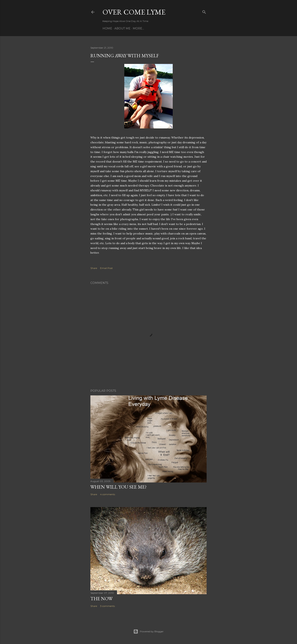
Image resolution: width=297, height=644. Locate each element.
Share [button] (94, 268)
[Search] (204, 11)
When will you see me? (119, 487)
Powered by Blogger (148, 631)
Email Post (106, 268)
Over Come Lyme (134, 12)
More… (138, 28)
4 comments (108, 494)
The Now (101, 599)
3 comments (107, 606)
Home (107, 28)
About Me (122, 28)
